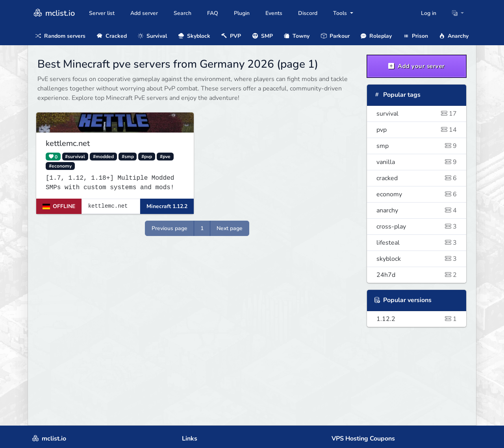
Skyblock (194, 36)
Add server (144, 13)
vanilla (417, 162)
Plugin (242, 13)
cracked (417, 178)
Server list (102, 13)
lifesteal (417, 243)
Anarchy (454, 36)
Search (183, 13)
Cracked (112, 36)
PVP (231, 36)
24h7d (417, 275)
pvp (417, 130)
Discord (308, 13)
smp (417, 146)
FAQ (213, 13)
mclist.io (54, 13)
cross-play (417, 227)
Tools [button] (341, 13)
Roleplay (376, 36)
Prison (416, 36)
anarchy (417, 210)
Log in (429, 13)
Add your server (417, 66)
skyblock (417, 259)
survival (417, 114)
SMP (263, 36)
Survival (152, 36)
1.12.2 (417, 319)
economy (417, 194)
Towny (297, 36)
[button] (458, 13)
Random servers (60, 36)
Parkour (335, 36)
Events (274, 13)
